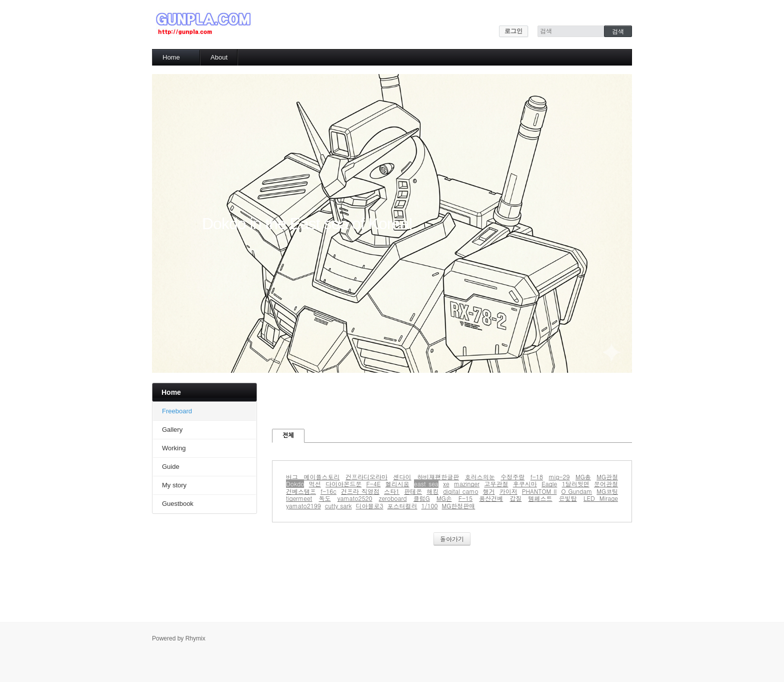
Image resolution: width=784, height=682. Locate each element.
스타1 (392, 491)
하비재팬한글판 (438, 477)
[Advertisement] (454, 405)
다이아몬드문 (343, 484)
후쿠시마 (525, 484)
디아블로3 (370, 506)
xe (446, 484)
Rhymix (195, 638)
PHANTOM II (539, 491)
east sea (426, 484)
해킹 (432, 491)
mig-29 (559, 477)
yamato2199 (303, 506)
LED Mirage (601, 498)
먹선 (315, 484)
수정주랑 (512, 477)
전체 (288, 435)
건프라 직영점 (360, 491)
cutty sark (338, 506)
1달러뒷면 (576, 484)
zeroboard (393, 498)
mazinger (467, 484)
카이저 (508, 491)
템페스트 (540, 498)
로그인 (513, 31)
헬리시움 (397, 484)
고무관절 (496, 484)
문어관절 (606, 484)
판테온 (413, 491)
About (219, 57)
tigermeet (299, 498)
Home (171, 57)
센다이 (402, 477)
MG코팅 (607, 491)
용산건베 (491, 498)
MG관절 (607, 477)
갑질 (515, 498)
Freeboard (177, 411)
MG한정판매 (459, 506)
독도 (325, 498)
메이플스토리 (322, 477)
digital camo (460, 491)
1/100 (430, 506)
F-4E (373, 484)
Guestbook (178, 504)
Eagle (549, 484)
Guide (171, 467)
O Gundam (576, 491)
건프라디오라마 (366, 477)
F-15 (465, 498)
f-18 (537, 477)
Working (174, 448)
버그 (292, 477)
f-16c (328, 491)
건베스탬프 (301, 491)
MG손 (444, 498)
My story (174, 485)
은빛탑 (568, 498)
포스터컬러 (402, 506)
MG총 (583, 477)
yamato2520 (355, 498)
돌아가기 (452, 539)
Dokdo (295, 484)
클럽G (422, 498)
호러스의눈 (480, 477)
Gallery (172, 430)
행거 (489, 491)
